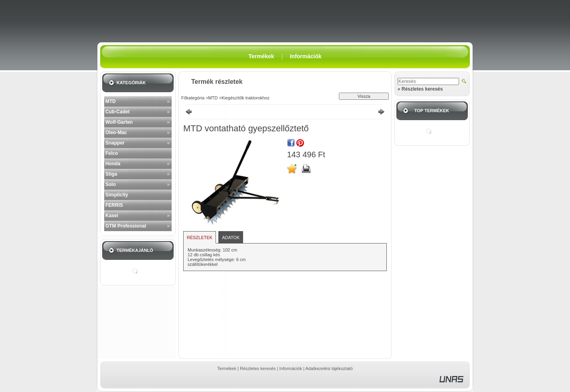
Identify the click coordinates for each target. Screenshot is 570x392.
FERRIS (114, 205)
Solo (111, 184)
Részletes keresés (258, 368)
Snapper (115, 143)
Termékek (227, 368)
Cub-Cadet (118, 112)
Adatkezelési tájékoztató (329, 368)
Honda (113, 164)
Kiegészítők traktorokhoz (245, 98)
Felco (112, 153)
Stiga (111, 174)
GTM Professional (126, 226)
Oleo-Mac (116, 133)
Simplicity (117, 195)
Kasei (112, 216)
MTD (111, 101)
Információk (291, 368)
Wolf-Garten (119, 122)
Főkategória (193, 98)
